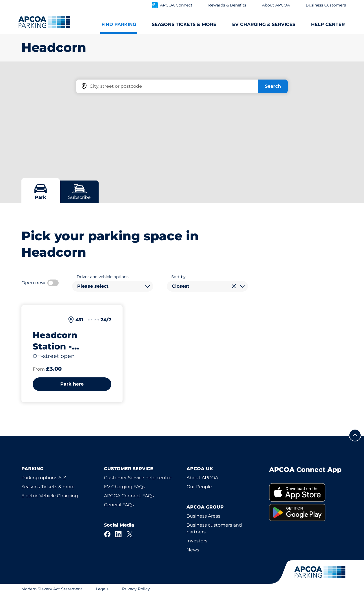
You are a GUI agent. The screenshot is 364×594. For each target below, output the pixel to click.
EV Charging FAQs (125, 487)
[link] (306, 493)
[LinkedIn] (119, 534)
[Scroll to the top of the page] (355, 435)
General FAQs (119, 505)
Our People (199, 487)
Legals (102, 589)
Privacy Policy (136, 589)
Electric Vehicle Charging (50, 496)
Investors (197, 541)
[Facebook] (107, 534)
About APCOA (202, 478)
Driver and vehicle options (103, 277)
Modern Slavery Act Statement (52, 589)
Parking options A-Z (44, 478)
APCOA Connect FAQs (129, 496)
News (193, 550)
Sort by (178, 277)
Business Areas (203, 516)
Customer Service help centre (138, 478)
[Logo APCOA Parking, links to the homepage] (44, 22)
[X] (130, 534)
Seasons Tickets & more (48, 487)
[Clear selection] (234, 286)
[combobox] (113, 286)
